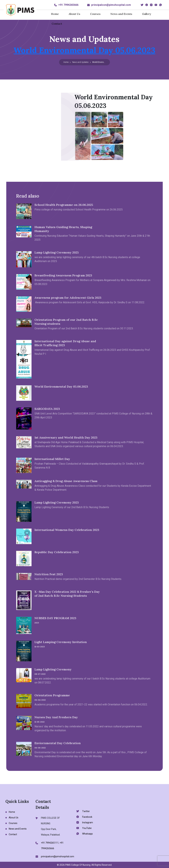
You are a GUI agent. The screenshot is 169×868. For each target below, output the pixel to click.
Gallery (147, 14)
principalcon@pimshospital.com (111, 5)
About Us (74, 14)
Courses (95, 14)
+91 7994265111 (50, 843)
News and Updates (80, 62)
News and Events (121, 14)
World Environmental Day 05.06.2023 (84, 50)
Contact (57, 24)
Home (55, 14)
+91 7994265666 (68, 5)
